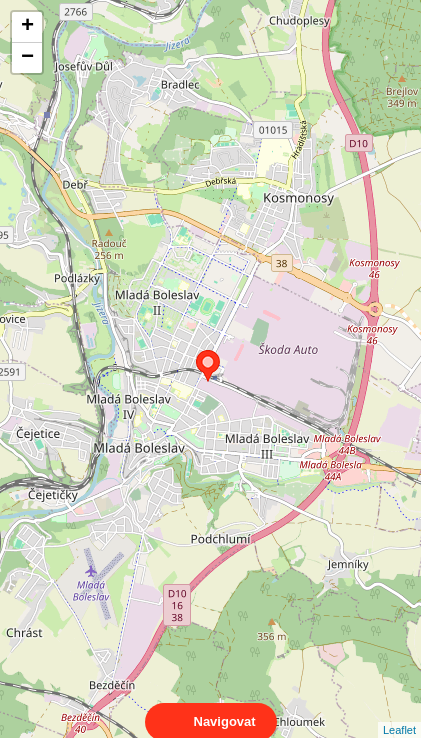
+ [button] (27, 27)
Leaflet (399, 712)
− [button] (27, 58)
